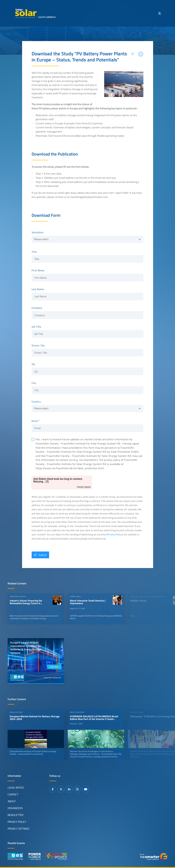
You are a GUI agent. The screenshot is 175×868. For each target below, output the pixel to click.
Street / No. (38, 346)
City (34, 383)
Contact (13, 794)
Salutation (38, 232)
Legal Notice (16, 787)
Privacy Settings (18, 828)
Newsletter (16, 815)
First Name (38, 271)
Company (37, 308)
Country (36, 402)
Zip (33, 364)
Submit (39, 555)
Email (35, 421)
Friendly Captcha (84, 487)
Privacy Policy (115, 534)
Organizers (15, 808)
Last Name (38, 289)
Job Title (36, 327)
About (12, 801)
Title (34, 252)
